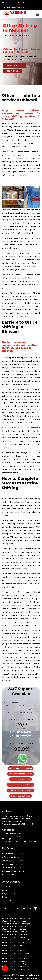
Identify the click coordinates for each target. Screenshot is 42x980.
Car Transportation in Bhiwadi (20, 768)
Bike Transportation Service (13, 864)
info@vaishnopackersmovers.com (14, 7)
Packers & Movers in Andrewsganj (16, 953)
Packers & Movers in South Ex (14, 932)
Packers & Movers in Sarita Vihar (15, 945)
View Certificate (15, 65)
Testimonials (7, 901)
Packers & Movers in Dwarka (14, 929)
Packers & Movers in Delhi (13, 943)
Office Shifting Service (11, 857)
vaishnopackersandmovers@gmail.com (21, 842)
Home (5, 36)
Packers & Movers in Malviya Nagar (16, 918)
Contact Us (12, 71)
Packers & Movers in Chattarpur (15, 964)
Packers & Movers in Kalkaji (13, 937)
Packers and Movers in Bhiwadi (20, 790)
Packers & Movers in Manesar (14, 948)
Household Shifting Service (13, 854)
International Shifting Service (13, 871)
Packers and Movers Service (13, 875)
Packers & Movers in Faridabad (15, 959)
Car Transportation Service (12, 861)
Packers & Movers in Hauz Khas (15, 934)
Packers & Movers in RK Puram (15, 926)
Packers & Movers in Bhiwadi (14, 951)
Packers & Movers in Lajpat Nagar (16, 924)
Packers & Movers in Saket (13, 956)
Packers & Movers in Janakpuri (14, 921)
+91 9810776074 (24, 2)
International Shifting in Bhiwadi (20, 785)
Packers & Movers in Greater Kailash (17, 940)
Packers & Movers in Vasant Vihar (16, 969)
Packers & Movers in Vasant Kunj (16, 967)
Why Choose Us (9, 894)
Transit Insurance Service (20, 796)
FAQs (4, 897)
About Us (6, 887)
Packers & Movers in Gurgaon (14, 961)
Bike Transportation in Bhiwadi (20, 774)
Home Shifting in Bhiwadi (20, 779)
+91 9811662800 (8, 2)
